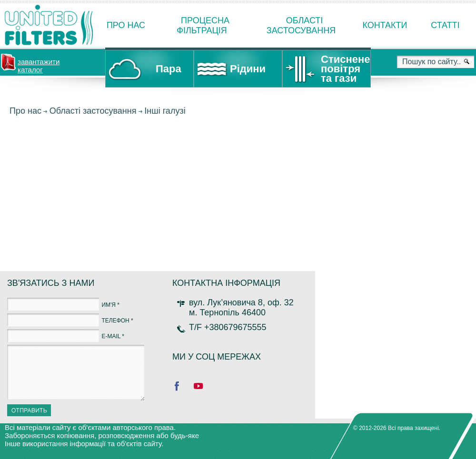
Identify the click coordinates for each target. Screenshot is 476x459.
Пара (169, 69)
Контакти (385, 25)
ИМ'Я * (110, 305)
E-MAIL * (113, 336)
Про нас (126, 25)
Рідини (248, 69)
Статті (445, 25)
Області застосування (93, 111)
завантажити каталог (39, 65)
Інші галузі (165, 111)
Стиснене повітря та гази (345, 69)
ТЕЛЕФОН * (117, 321)
